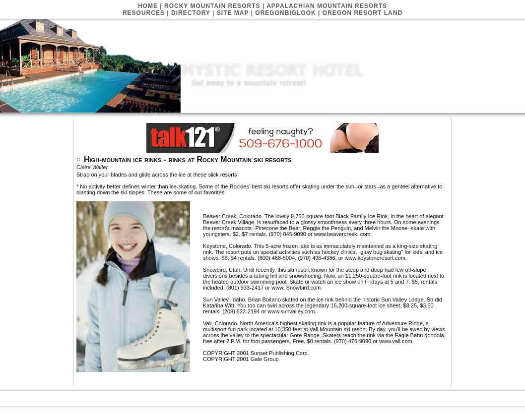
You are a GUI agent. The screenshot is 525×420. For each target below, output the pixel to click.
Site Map (233, 13)
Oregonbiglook (285, 13)
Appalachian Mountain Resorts (327, 6)
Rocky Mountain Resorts (212, 6)
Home (148, 6)
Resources (144, 13)
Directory (191, 13)
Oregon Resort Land (362, 13)
